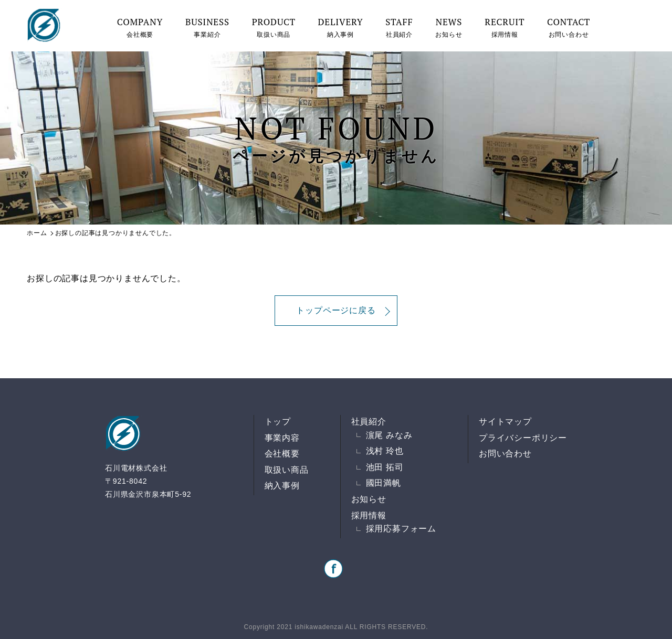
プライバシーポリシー (523, 438)
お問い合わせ (569, 27)
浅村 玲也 (385, 451)
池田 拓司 (385, 467)
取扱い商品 (274, 27)
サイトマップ (505, 422)
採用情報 (505, 27)
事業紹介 (207, 27)
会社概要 (140, 27)
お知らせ (449, 27)
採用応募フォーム (401, 529)
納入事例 (341, 27)
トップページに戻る (336, 310)
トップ (278, 422)
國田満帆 (384, 483)
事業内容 (282, 438)
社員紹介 (399, 27)
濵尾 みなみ (389, 435)
